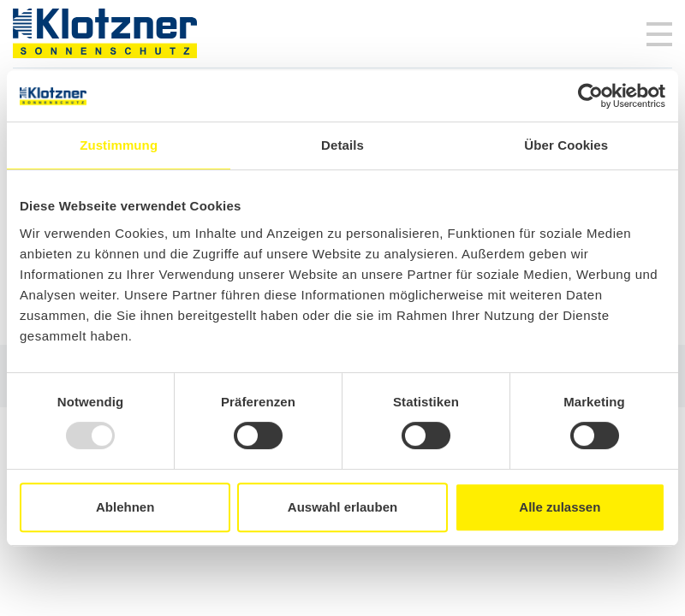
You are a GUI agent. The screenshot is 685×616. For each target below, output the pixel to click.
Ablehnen (125, 507)
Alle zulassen (560, 507)
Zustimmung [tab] (119, 145)
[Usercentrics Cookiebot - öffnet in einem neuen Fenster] (590, 96)
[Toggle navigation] (659, 34)
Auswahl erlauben (342, 507)
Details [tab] (342, 145)
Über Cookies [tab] (566, 145)
